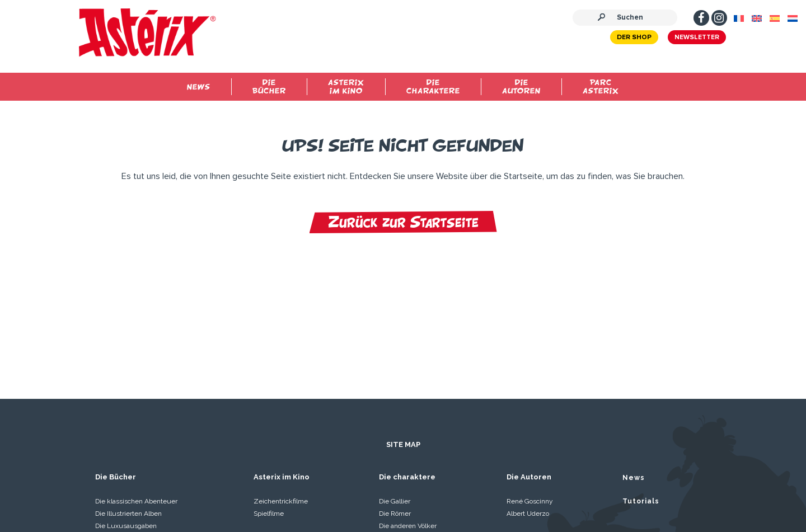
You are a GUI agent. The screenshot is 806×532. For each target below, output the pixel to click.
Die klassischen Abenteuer (136, 395)
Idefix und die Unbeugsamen (140, 432)
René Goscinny (530, 395)
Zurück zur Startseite (403, 222)
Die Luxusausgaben (126, 420)
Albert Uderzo (528, 407)
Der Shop (622, 40)
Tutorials (641, 395)
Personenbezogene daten (307, 490)
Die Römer (395, 407)
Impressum (74, 490)
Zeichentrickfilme (281, 395)
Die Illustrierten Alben (128, 407)
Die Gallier (395, 395)
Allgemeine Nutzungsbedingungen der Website (177, 490)
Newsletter (685, 40)
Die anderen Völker (408, 420)
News (634, 371)
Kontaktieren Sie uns (692, 493)
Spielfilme (269, 407)
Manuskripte (443, 490)
